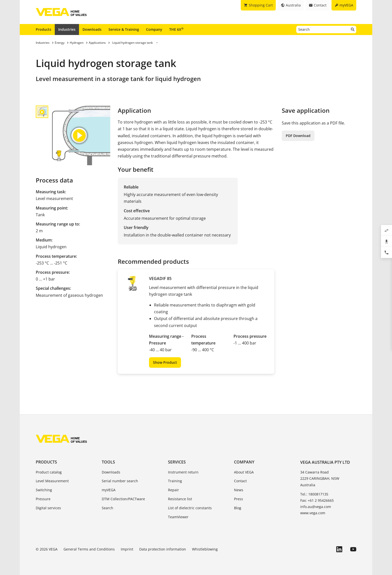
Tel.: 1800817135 (314, 494)
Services (177, 462)
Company (154, 29)
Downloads (92, 29)
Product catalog (49, 472)
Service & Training (124, 29)
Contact (240, 481)
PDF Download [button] (298, 136)
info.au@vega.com (316, 507)
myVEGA (109, 490)
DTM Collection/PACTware (123, 499)
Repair (173, 490)
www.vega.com (313, 513)
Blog (238, 508)
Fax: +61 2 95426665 (317, 500)
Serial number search (120, 481)
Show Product (165, 362)
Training (175, 481)
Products (43, 29)
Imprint (127, 549)
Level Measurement (52, 481)
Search (107, 508)
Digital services (48, 508)
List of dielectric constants (190, 508)
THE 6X (176, 29)
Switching (44, 490)
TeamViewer (178, 517)
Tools (108, 462)
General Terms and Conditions (89, 549)
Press (238, 499)
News (239, 490)
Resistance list (180, 499)
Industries (67, 29)
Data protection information (163, 549)
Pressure (43, 499)
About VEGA (244, 472)
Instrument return (183, 472)
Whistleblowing (205, 549)
